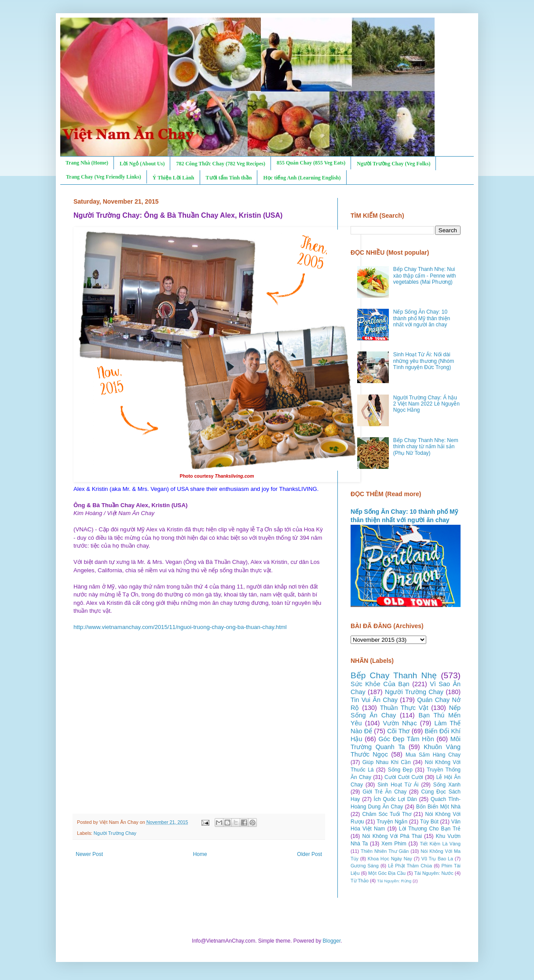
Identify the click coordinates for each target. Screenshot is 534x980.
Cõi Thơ (398, 731)
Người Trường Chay (115, 833)
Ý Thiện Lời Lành (174, 178)
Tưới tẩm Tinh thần (229, 178)
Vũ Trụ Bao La (437, 859)
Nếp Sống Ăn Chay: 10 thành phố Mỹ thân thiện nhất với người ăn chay (422, 318)
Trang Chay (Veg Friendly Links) (104, 177)
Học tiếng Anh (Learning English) (302, 178)
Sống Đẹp (400, 770)
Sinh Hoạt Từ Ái (398, 785)
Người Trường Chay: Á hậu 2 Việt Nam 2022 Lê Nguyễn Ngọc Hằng (426, 404)
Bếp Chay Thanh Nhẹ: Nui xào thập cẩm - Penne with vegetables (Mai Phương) (425, 276)
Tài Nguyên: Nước (434, 873)
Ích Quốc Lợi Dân (395, 799)
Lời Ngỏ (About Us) (142, 164)
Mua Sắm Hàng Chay (433, 755)
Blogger (332, 941)
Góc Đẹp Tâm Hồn (406, 739)
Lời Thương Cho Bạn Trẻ (430, 829)
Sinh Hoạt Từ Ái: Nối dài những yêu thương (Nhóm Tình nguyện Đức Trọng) (424, 361)
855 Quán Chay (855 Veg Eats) (311, 163)
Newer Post (89, 854)
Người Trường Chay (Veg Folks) (393, 164)
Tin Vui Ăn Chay (374, 700)
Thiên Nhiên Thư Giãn (385, 851)
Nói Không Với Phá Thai (392, 836)
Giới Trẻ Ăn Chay (384, 792)
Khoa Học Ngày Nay (390, 859)
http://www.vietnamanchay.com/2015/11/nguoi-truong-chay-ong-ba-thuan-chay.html (180, 627)
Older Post (309, 854)
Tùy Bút (429, 822)
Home (200, 854)
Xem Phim (394, 844)
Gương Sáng (365, 866)
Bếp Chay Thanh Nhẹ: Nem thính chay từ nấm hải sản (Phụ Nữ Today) (426, 447)
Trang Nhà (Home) (87, 163)
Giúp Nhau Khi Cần (387, 762)
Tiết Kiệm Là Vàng (440, 844)
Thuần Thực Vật (404, 708)
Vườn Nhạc (400, 723)
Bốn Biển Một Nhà (438, 807)
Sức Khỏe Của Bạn (380, 684)
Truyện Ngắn (392, 822)
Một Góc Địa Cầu (387, 873)
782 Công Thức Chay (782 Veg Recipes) (220, 164)
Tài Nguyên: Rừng (394, 881)
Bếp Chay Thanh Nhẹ (394, 675)
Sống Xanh (447, 785)
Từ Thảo (360, 881)
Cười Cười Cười (404, 777)
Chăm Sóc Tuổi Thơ (387, 814)
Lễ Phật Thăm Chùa (410, 866)
